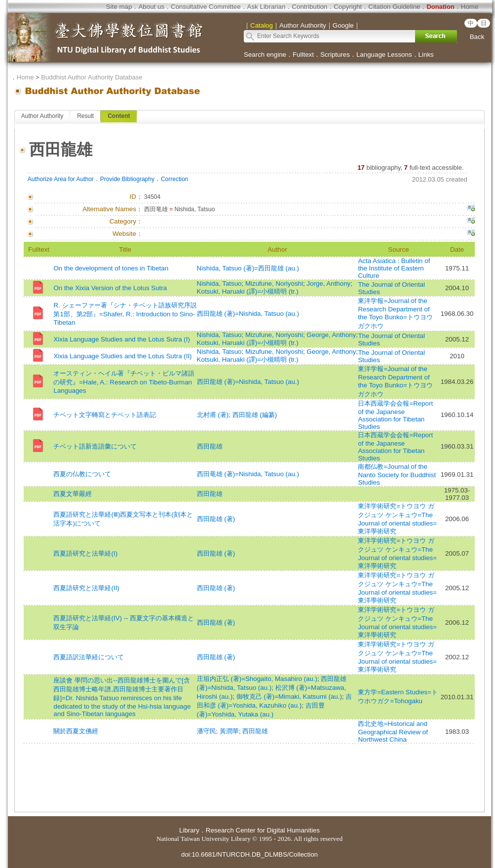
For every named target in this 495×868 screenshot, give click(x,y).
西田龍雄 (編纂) (255, 415)
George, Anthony (331, 335)
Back (477, 37)
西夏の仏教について (82, 474)
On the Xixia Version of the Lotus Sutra (110, 288)
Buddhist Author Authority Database (92, 77)
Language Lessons (384, 55)
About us (151, 7)
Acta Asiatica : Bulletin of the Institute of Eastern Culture (394, 268)
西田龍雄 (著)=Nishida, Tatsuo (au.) (248, 314)
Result (85, 116)
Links (426, 55)
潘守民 (207, 731)
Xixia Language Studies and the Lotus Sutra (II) (122, 356)
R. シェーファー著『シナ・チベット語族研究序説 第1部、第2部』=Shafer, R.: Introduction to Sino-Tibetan (125, 314)
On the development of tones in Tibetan (111, 268)
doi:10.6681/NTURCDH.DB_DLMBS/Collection (249, 854)
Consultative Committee (206, 7)
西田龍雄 (210, 446)
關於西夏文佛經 (76, 731)
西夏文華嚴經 (73, 494)
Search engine (265, 55)
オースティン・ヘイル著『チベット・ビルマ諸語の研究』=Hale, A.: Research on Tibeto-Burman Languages (124, 382)
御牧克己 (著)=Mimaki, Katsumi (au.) (289, 697)
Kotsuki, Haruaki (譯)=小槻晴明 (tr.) (248, 291)
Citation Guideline (394, 7)
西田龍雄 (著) (216, 519)
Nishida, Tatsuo (219, 283)
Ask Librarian (267, 7)
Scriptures (335, 55)
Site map (119, 7)
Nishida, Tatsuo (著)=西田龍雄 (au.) (248, 268)
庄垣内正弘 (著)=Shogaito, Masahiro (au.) (257, 679)
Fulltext (303, 55)
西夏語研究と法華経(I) (85, 553)
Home (470, 7)
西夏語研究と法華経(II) (86, 588)
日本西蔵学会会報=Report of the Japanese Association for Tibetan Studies (395, 415)
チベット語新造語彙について (95, 446)
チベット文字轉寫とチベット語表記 (105, 415)
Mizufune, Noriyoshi (274, 283)
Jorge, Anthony (328, 283)
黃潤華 (229, 731)
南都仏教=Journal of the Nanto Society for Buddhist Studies (397, 474)
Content (119, 116)
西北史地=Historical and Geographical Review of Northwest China (393, 732)
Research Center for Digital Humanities (263, 830)
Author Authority (42, 116)
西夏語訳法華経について (89, 657)
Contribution (309, 7)
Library (189, 830)
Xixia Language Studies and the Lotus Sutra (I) (121, 339)
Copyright (348, 7)
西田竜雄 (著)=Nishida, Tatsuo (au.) (248, 474)
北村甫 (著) (213, 415)
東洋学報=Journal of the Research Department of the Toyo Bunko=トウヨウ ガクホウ (395, 313)
